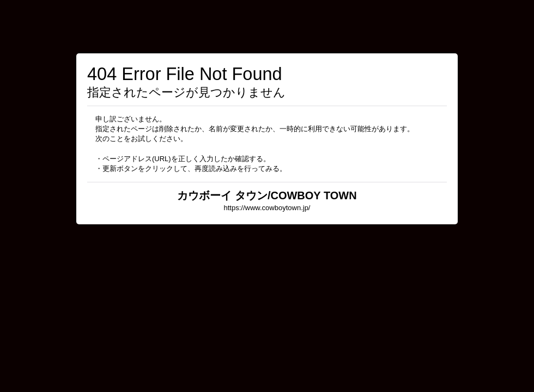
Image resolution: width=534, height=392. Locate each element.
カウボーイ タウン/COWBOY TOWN (267, 195)
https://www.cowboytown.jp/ (267, 208)
